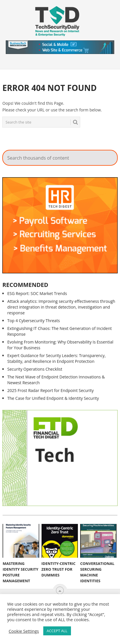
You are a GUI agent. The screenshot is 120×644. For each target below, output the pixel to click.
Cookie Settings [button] (24, 631)
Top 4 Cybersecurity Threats (33, 321)
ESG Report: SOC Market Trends (37, 293)
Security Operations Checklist (35, 369)
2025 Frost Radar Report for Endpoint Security (50, 390)
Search (103, 83)
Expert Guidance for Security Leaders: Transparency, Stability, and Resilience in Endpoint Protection (56, 358)
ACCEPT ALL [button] (57, 631)
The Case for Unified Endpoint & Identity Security (53, 398)
